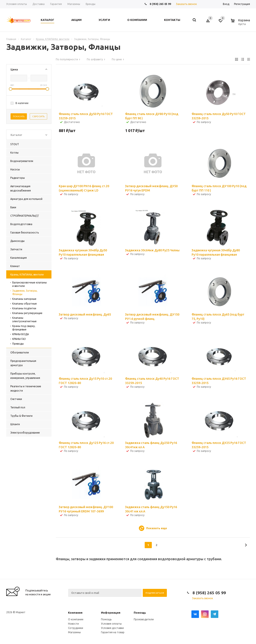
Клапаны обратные (25, 304)
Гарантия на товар (113, 632)
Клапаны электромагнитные (24, 320)
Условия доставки (112, 628)
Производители (144, 619)
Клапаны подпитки (24, 308)
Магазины (74, 632)
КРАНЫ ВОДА (21, 334)
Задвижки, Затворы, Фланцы (25, 292)
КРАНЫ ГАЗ (19, 339)
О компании (76, 619)
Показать (19, 116)
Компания (75, 613)
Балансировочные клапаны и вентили (29, 284)
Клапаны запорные (24, 299)
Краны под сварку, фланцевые (24, 328)
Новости (73, 624)
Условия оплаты (111, 624)
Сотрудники (76, 628)
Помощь (140, 613)
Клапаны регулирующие (27, 313)
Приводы (18, 344)
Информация (111, 613)
